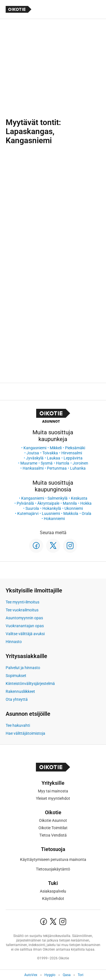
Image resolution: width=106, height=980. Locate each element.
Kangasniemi (35, 448)
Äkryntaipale (48, 503)
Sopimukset (16, 676)
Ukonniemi (74, 508)
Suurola (32, 508)
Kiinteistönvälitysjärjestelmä (30, 684)
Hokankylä (52, 508)
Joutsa (33, 453)
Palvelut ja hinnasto (23, 668)
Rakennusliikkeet (20, 691)
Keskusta (79, 498)
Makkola (71, 513)
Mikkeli (56, 448)
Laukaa (54, 458)
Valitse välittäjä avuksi (25, 634)
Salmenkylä (58, 498)
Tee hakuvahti (18, 725)
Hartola (63, 463)
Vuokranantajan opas (25, 626)
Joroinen (80, 463)
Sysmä (47, 463)
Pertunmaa (57, 468)
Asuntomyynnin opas (24, 618)
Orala (86, 513)
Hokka (86, 503)
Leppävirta (73, 458)
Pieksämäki (75, 448)
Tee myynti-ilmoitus (22, 602)
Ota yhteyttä (17, 699)
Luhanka (78, 468)
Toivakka (50, 453)
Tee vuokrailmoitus (22, 610)
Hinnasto (14, 642)
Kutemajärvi (28, 513)
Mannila (70, 503)
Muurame (29, 463)
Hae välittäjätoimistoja (25, 733)
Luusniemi (51, 513)
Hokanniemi (54, 519)
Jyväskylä (35, 458)
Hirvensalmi (72, 453)
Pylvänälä (25, 503)
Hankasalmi (33, 468)
